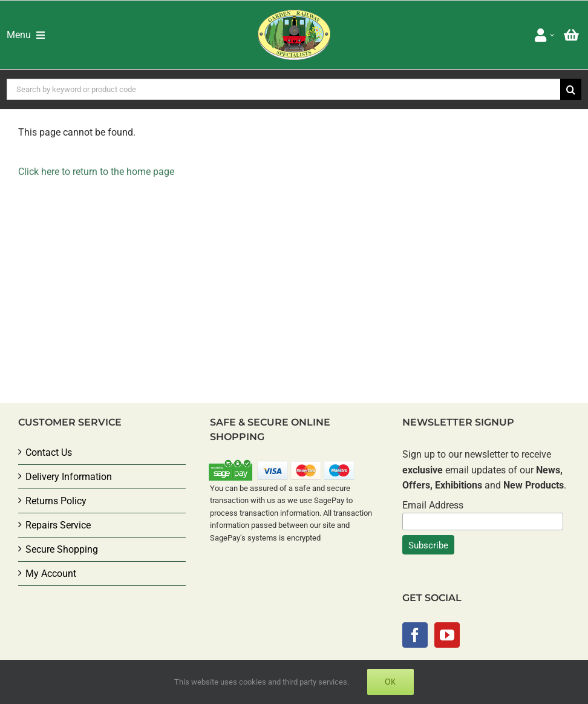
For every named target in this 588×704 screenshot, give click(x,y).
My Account (51, 574)
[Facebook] (415, 635)
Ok (390, 682)
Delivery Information (69, 477)
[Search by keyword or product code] (283, 89)
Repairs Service (58, 525)
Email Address (433, 505)
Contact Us (49, 452)
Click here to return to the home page (96, 172)
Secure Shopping (62, 549)
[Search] (571, 89)
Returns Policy (56, 501)
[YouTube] (447, 635)
